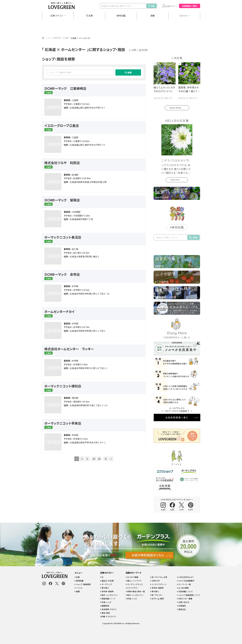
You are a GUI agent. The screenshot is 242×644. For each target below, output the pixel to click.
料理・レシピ (106, 602)
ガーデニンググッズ (134, 584)
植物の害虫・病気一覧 (135, 591)
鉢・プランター (157, 595)
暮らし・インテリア (134, 581)
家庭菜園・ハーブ (108, 599)
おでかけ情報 (132, 577)
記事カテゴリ (57, 16)
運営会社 (181, 609)
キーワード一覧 (184, 584)
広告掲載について (185, 591)
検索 (151, 6)
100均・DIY (155, 581)
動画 (77, 591)
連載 (153, 16)
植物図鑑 (121, 16)
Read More (175, 180)
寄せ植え (105, 588)
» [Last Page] (111, 459)
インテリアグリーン (158, 584)
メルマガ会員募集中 (186, 581)
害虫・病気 (105, 613)
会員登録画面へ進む (177, 417)
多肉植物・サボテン (109, 609)
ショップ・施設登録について (189, 595)
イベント (79, 588)
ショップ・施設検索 (54, 38)
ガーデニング (106, 584)
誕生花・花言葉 (107, 581)
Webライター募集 (185, 599)
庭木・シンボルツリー (109, 595)
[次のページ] (106, 459)
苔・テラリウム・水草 (159, 577)
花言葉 (90, 16)
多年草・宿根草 (107, 591)
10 (94, 459)
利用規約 (181, 606)
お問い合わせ (183, 602)
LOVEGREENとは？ (185, 577)
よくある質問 (183, 588)
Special (183, 16)
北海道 (66, 38)
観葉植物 (105, 606)
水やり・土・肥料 (157, 599)
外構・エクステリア (108, 616)
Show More (175, 108)
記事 (77, 577)
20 (99, 459)
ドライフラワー (132, 588)
